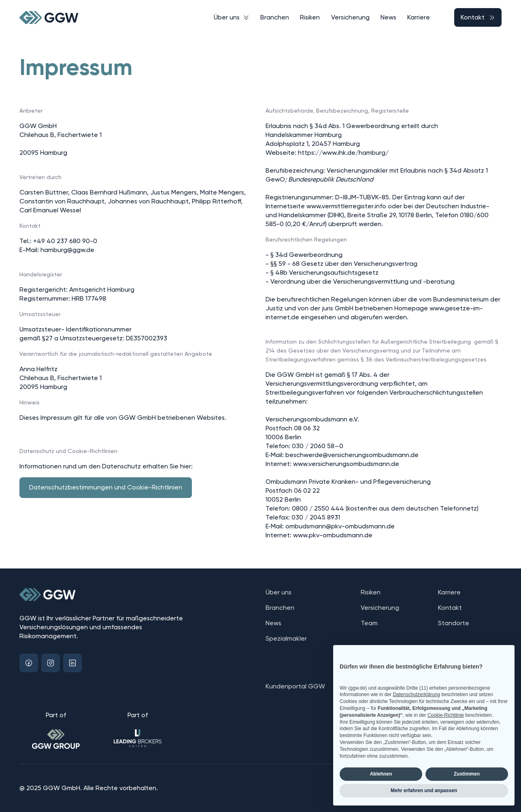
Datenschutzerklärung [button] (416, 694)
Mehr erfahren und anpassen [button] (424, 791)
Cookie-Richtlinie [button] (446, 715)
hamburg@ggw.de (67, 250)
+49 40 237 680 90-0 (65, 241)
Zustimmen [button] (467, 774)
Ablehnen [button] (381, 774)
